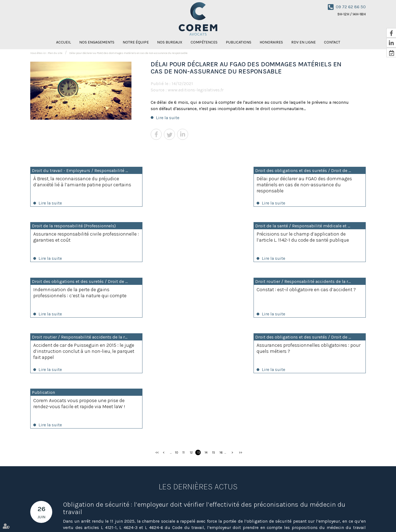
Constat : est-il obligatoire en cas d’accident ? (306, 238)
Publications (239, 42)
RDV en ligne (303, 42)
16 (221, 343)
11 (183, 343)
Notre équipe (136, 42)
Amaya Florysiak (270, 518)
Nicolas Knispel (242, 518)
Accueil (64, 42)
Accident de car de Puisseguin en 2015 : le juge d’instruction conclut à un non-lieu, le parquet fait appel (78, 297)
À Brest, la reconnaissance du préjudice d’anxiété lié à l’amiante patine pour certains (76, 185)
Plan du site (55, 53)
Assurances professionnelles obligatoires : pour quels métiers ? (198, 294)
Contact (332, 42)
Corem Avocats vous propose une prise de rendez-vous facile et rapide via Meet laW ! (316, 294)
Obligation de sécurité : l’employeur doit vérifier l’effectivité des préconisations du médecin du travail (204, 399)
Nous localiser (175, 499)
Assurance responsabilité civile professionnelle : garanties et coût (307, 182)
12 (191, 343)
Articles (343, 518)
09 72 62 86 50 (351, 7)
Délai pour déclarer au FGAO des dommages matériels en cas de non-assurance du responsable (128, 53)
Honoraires (271, 42)
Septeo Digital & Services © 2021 (55, 530)
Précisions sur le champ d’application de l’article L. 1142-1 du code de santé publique (79, 238)
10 (177, 343)
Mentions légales (321, 518)
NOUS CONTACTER (346, 483)
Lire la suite (168, 118)
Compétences (204, 42)
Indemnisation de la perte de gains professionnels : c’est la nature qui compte (190, 241)
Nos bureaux (170, 42)
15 (214, 343)
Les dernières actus (198, 377)
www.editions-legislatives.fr (196, 90)
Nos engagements (97, 42)
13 (199, 343)
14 (206, 343)
